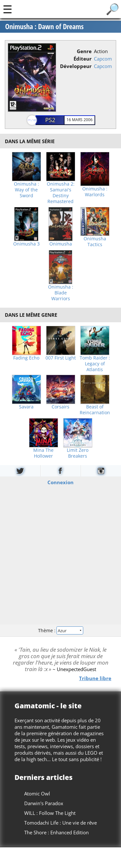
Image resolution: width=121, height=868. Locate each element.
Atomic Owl (37, 794)
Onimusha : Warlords (95, 192)
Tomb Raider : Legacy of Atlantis (95, 364)
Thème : (60, 630)
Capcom (103, 59)
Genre (84, 51)
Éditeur (83, 59)
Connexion (60, 482)
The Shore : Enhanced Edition (56, 832)
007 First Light (61, 358)
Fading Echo (26, 358)
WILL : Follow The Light (50, 813)
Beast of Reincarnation (95, 410)
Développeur (76, 66)
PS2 (50, 120)
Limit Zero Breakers (78, 453)
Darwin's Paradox (44, 803)
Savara (26, 407)
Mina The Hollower (43, 453)
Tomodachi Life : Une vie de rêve (60, 823)
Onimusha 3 (26, 244)
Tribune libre (95, 678)
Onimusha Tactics (95, 242)
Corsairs (60, 407)
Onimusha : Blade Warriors (61, 293)
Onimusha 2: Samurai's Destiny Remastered (61, 193)
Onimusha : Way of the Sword (26, 190)
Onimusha (61, 244)
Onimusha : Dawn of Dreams (44, 27)
